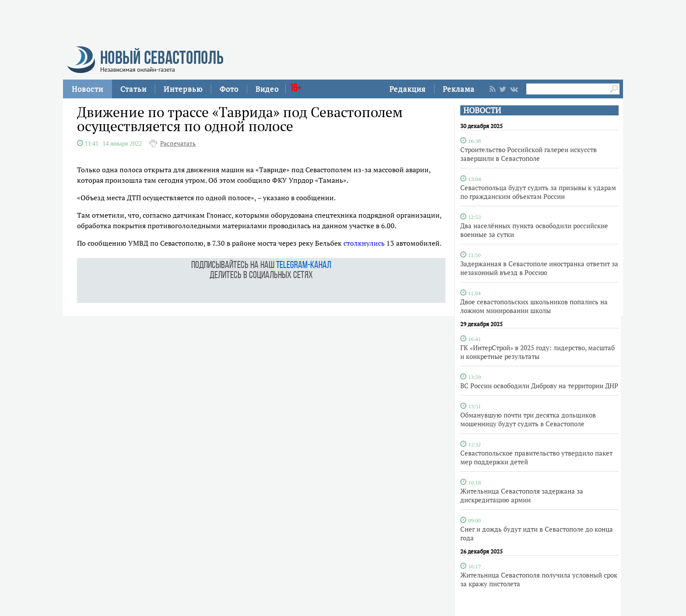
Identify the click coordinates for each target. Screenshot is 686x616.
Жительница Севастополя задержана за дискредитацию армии (522, 495)
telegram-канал (304, 266)
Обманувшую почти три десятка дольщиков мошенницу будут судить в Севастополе (528, 419)
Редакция (408, 89)
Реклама (459, 89)
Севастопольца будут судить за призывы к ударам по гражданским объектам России (538, 192)
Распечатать (178, 143)
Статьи (133, 89)
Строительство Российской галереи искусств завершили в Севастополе (528, 154)
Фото (229, 89)
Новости (87, 89)
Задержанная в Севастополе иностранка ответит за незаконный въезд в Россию (539, 268)
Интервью (183, 89)
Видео (267, 89)
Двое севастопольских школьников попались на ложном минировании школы (534, 306)
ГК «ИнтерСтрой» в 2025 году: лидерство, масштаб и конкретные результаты (537, 352)
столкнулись (364, 243)
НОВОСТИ (482, 110)
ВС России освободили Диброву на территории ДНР (539, 386)
